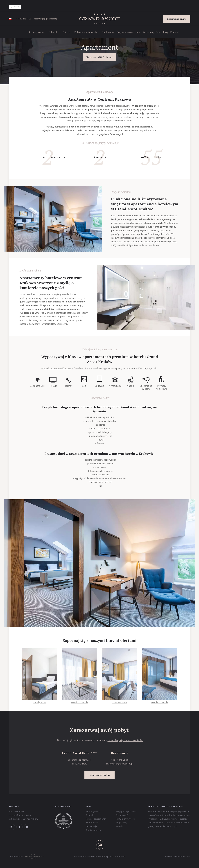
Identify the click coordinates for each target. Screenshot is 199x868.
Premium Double (80, 701)
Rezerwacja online (177, 19)
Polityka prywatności (125, 819)
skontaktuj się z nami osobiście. (125, 740)
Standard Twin (120, 701)
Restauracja (91, 826)
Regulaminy (121, 823)
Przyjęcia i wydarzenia (129, 32)
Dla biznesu (108, 32)
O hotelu (53, 32)
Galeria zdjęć (122, 815)
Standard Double (160, 701)
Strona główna (36, 32)
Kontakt (175, 32)
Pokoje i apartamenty (86, 32)
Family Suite (40, 701)
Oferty (66, 32)
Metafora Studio (183, 856)
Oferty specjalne (94, 830)
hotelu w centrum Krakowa (57, 368)
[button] (11, 19)
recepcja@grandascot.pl (20, 815)
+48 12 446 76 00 (24, 19)
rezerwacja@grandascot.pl (46, 19)
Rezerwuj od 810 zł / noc (99, 57)
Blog (166, 32)
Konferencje (92, 823)
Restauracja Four (152, 32)
